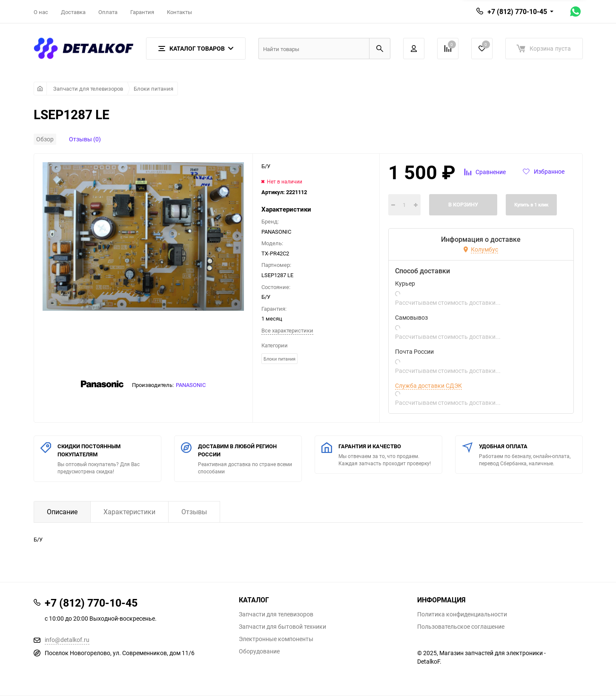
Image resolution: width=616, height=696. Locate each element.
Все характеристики (287, 330)
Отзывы (194, 512)
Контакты (179, 12)
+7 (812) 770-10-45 (517, 11)
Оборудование (259, 651)
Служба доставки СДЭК (428, 386)
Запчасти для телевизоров (88, 89)
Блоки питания (153, 89)
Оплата (108, 12)
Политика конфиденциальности (462, 614)
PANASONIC (191, 385)
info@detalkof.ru (67, 640)
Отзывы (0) (85, 139)
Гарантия (142, 12)
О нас (41, 12)
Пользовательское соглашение (461, 627)
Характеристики (129, 512)
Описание (62, 512)
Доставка (73, 12)
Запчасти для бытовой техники (282, 627)
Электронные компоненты (276, 639)
